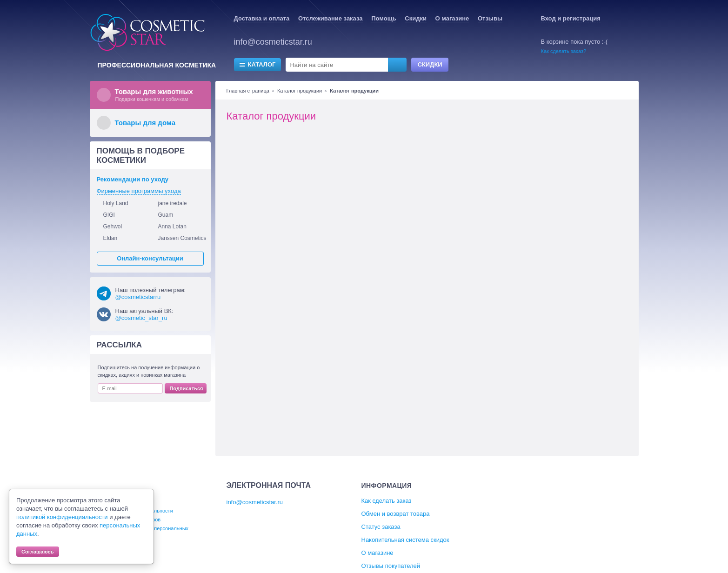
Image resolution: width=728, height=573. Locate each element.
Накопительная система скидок (405, 540)
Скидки (416, 18)
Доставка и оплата (262, 18)
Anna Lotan (172, 227)
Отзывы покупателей (391, 566)
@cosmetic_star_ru (141, 318)
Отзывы (490, 18)
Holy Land (116, 203)
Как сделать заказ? (564, 51)
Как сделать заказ (387, 501)
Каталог (262, 64)
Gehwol (113, 227)
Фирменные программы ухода (139, 191)
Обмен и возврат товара (396, 514)
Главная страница (248, 91)
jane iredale (173, 203)
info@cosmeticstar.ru (273, 42)
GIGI (109, 215)
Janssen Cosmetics (182, 238)
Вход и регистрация (571, 18)
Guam (166, 215)
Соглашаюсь (38, 552)
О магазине (452, 18)
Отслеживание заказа (331, 18)
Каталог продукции (300, 91)
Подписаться (187, 388)
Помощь (384, 18)
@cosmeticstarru (138, 297)
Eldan (110, 238)
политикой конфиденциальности (62, 517)
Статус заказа (381, 527)
